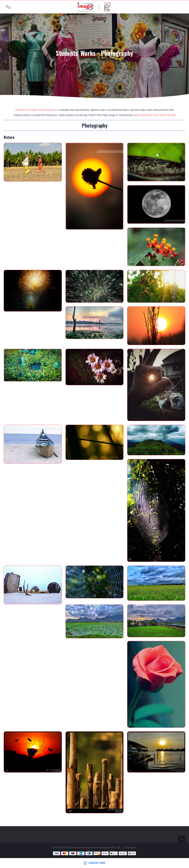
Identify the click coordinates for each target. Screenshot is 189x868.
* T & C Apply (129, 848)
